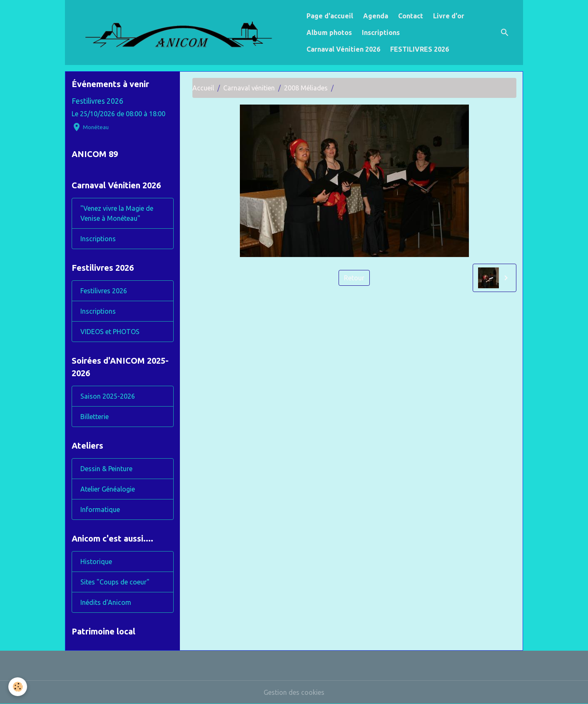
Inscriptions (381, 32)
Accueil (203, 88)
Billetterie (95, 417)
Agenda (376, 16)
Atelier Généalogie (108, 489)
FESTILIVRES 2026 (420, 49)
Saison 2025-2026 (108, 396)
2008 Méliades (306, 88)
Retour (354, 278)
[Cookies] (18, 687)
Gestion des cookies (294, 692)
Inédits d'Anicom (106, 602)
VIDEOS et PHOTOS (110, 332)
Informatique (100, 509)
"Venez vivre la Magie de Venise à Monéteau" (117, 213)
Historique (96, 562)
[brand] (184, 32)
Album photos (329, 32)
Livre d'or (449, 16)
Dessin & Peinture (106, 469)
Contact (411, 16)
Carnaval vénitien (249, 88)
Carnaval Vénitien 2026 (343, 49)
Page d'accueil (330, 16)
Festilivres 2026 (97, 101)
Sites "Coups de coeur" (115, 582)
